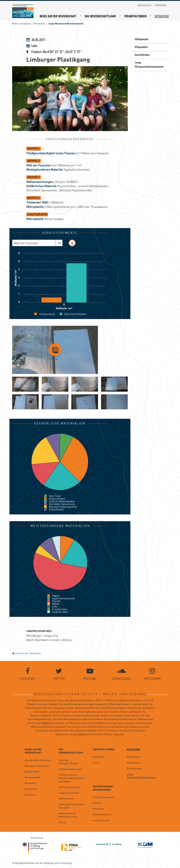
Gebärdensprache (102, 815)
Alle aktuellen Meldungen (38, 760)
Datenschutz (144, 6)
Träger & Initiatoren (69, 793)
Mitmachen (162, 17)
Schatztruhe (31, 789)
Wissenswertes (33, 778)
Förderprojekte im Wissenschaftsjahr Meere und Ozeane (72, 778)
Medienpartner (66, 799)
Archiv (96, 763)
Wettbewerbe (142, 39)
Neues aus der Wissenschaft (58, 17)
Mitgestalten (141, 47)
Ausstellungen (142, 55)
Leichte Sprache (101, 820)
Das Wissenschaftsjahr (100, 17)
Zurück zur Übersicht (26, 654)
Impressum (160, 6)
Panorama (30, 795)
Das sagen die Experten (37, 766)
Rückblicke (98, 757)
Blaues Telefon (32, 772)
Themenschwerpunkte (70, 769)
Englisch (97, 803)
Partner (63, 823)
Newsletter (30, 783)
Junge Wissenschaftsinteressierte (149, 65)
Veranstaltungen (135, 17)
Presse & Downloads (103, 797)
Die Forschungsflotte (70, 787)
